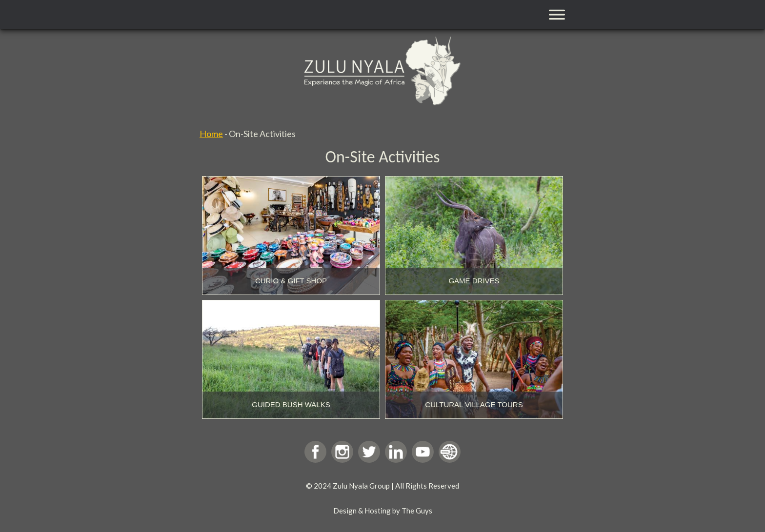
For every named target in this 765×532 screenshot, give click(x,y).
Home (211, 134)
